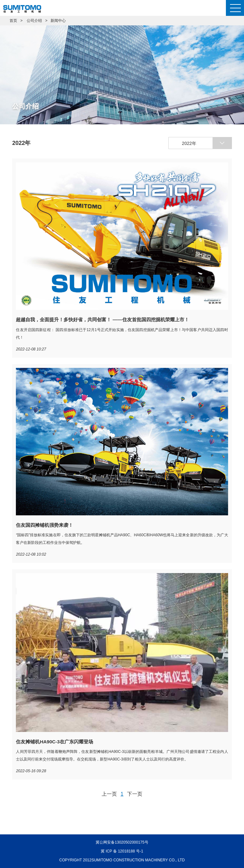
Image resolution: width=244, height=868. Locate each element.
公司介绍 (34, 21)
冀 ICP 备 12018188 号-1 (122, 851)
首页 (13, 21)
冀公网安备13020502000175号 (122, 842)
